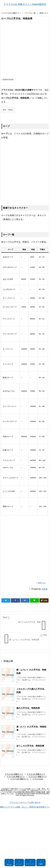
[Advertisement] (25, 51)
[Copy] (44, 600)
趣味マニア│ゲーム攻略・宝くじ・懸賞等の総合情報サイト (25, 807)
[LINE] (34, 600)
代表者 (44, 589)
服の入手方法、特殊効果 (28, 708)
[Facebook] (15, 600)
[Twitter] (6, 600)
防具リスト (44, 13)
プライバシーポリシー (19, 802)
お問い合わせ (35, 802)
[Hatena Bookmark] (25, 600)
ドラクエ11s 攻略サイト (12, 13)
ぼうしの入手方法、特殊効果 (30, 746)
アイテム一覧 (30, 13)
